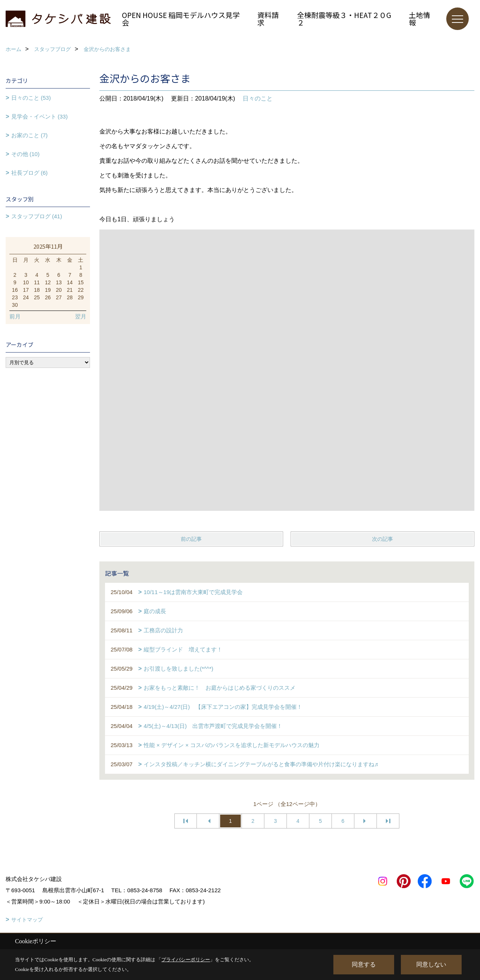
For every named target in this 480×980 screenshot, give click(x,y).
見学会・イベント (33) (40, 116)
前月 (15, 316)
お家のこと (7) (30, 135)
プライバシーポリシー (186, 960)
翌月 (81, 316)
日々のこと (258, 98)
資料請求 (268, 19)
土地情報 (419, 19)
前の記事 (191, 539)
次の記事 (382, 539)
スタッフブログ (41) (37, 216)
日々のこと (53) (31, 98)
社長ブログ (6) (30, 173)
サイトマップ (27, 920)
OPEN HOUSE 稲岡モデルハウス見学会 (181, 19)
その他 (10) (25, 154)
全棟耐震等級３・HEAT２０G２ (344, 19)
